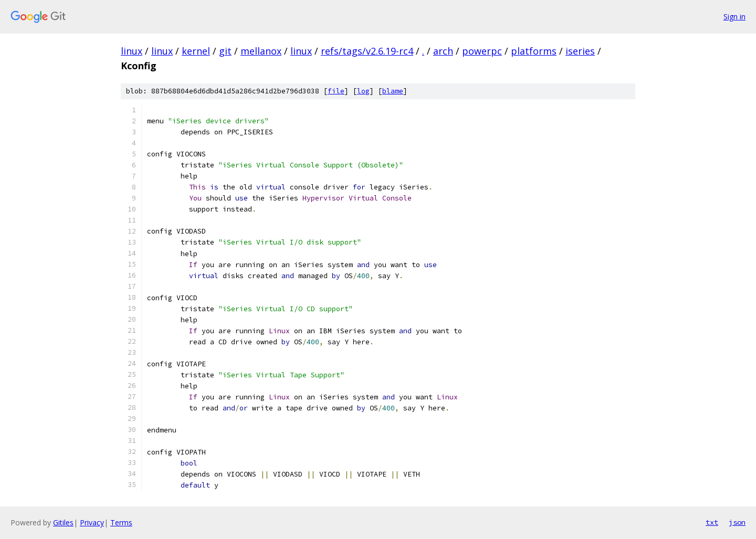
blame (393, 91)
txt (712, 522)
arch (443, 51)
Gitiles (63, 522)
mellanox (261, 51)
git (225, 51)
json (737, 522)
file (336, 91)
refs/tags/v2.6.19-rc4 (367, 51)
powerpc (482, 51)
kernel (196, 51)
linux (132, 51)
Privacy (92, 522)
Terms (121, 522)
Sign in (734, 17)
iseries (580, 51)
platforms (534, 51)
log (363, 91)
